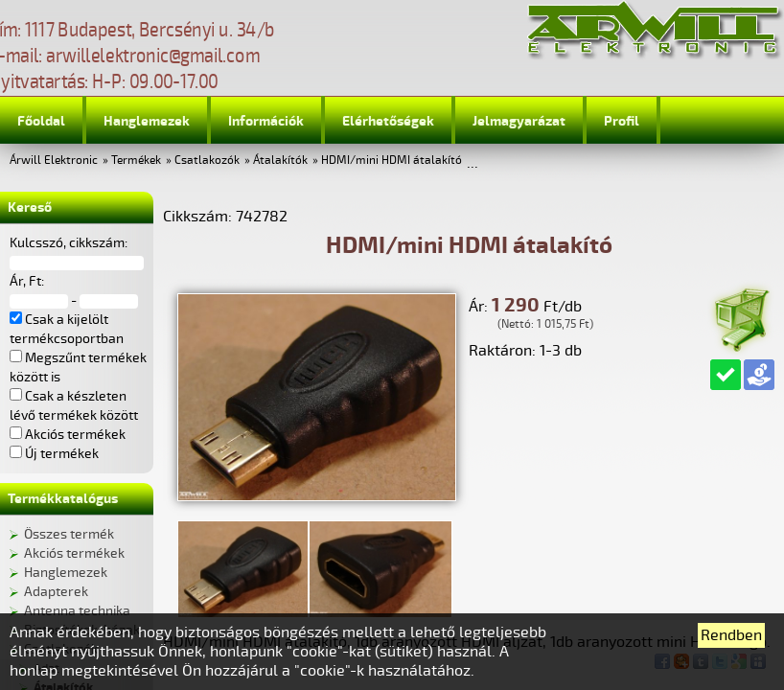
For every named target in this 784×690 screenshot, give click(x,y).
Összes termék (69, 534)
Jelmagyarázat (519, 121)
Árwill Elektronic (54, 161)
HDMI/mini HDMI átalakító (392, 161)
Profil (622, 121)
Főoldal (41, 121)
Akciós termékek (74, 553)
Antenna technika (77, 611)
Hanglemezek (147, 121)
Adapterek (56, 592)
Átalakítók (280, 161)
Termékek (136, 161)
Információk (266, 121)
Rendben (731, 635)
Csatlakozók (207, 161)
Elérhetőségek (388, 121)
